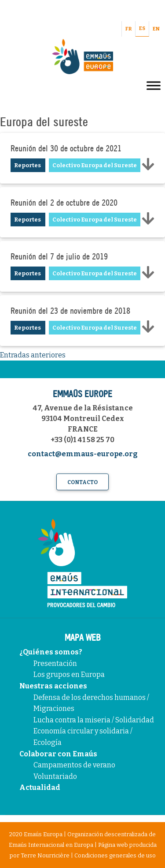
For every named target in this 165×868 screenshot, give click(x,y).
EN (156, 29)
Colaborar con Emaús (58, 754)
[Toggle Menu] (154, 85)
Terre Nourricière (45, 855)
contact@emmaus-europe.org (83, 454)
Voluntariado (55, 776)
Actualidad (40, 787)
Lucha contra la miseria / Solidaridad (94, 720)
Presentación (55, 663)
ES (142, 28)
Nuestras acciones (53, 686)
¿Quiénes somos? (51, 652)
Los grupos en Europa (69, 674)
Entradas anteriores (33, 355)
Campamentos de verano (74, 765)
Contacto (82, 482)
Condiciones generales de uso (115, 855)
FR (128, 29)
